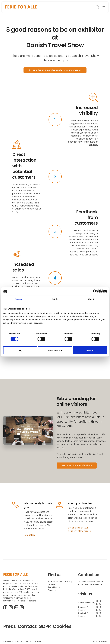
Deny (20, 350)
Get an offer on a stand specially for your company (55, 70)
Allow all (90, 350)
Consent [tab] (19, 299)
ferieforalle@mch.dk (93, 584)
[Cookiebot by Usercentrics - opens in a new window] (95, 292)
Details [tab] (55, 299)
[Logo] (21, 7)
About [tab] (91, 299)
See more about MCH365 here (77, 465)
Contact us (29, 535)
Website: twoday (100, 641)
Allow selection (55, 350)
